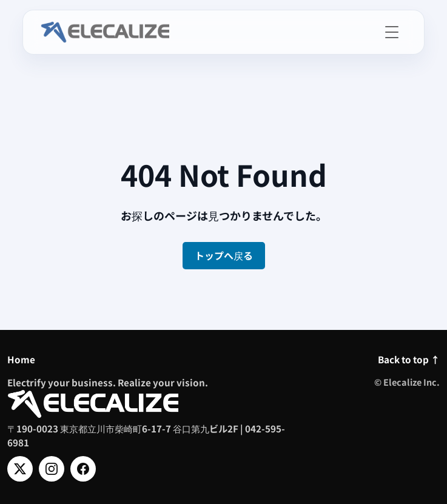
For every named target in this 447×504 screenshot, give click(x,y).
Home (21, 359)
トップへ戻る (224, 255)
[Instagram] (52, 469)
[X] (20, 469)
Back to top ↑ (409, 359)
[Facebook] (83, 469)
